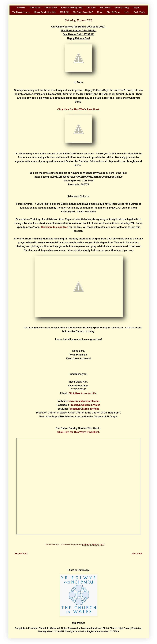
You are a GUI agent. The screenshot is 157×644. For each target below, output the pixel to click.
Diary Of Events (113, 12)
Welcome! (21, 8)
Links (127, 12)
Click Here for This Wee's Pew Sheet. (79, 109)
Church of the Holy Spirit (72, 8)
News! (100, 12)
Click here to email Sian (55, 227)
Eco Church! (105, 8)
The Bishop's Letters (21, 12)
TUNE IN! (64, 12)
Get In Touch (139, 12)
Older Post (136, 554)
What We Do (35, 8)
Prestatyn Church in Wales (85, 405)
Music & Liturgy (122, 8)
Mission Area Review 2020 (45, 12)
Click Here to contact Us (82, 393)
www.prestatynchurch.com (84, 401)
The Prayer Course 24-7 (83, 12)
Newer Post (21, 554)
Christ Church (51, 8)
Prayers (137, 8)
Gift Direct (91, 8)
